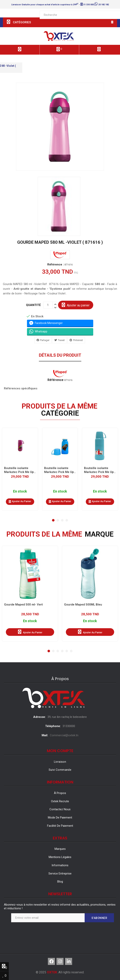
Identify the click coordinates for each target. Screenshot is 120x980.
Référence (56, 380)
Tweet (61, 340)
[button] (53, 520)
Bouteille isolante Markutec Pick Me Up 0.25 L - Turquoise (99, 470)
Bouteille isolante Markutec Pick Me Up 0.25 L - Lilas (19, 470)
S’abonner (99, 918)
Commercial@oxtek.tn (64, 735)
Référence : (56, 265)
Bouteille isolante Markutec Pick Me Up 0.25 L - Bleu (59, 470)
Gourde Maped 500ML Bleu (83, 605)
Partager (45, 340)
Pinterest (78, 340)
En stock (20, 491)
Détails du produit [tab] (60, 355)
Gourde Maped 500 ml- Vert (23, 605)
